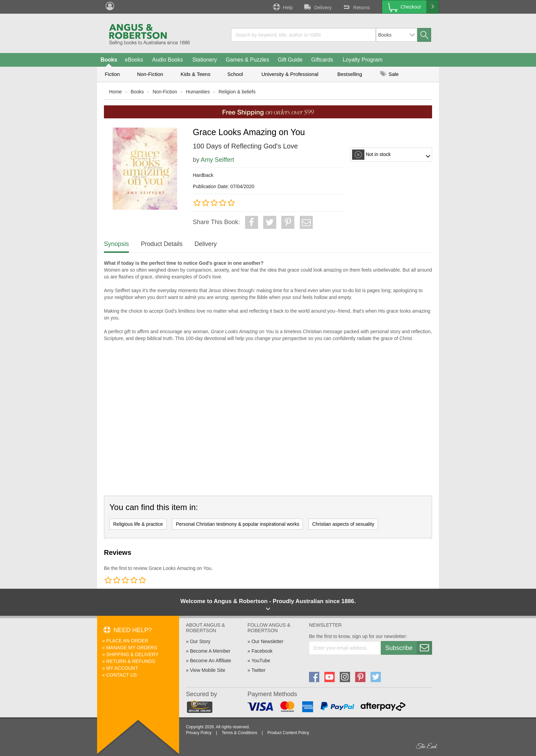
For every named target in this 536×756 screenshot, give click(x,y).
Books (109, 60)
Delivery (317, 7)
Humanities (198, 92)
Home (115, 92)
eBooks (134, 60)
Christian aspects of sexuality (343, 524)
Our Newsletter (267, 641)
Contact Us (122, 675)
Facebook (262, 651)
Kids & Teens (195, 74)
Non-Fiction (150, 74)
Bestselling (350, 74)
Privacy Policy (199, 733)
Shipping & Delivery (132, 654)
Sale (389, 74)
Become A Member (210, 651)
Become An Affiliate (211, 661)
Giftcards (322, 60)
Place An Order (127, 641)
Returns (356, 7)
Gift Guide (290, 60)
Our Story (200, 641)
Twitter (258, 670)
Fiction (112, 74)
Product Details (162, 244)
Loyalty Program (363, 60)
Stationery (204, 60)
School (235, 74)
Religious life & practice (138, 524)
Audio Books (167, 60)
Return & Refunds (131, 661)
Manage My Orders (132, 648)
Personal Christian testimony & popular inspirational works (237, 524)
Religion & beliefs (237, 92)
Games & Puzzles (247, 60)
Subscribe (408, 648)
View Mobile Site (208, 670)
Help (282, 7)
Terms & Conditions (239, 733)
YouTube (261, 661)
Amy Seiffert (217, 160)
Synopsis (116, 244)
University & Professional (290, 74)
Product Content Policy (288, 733)
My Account (122, 668)
